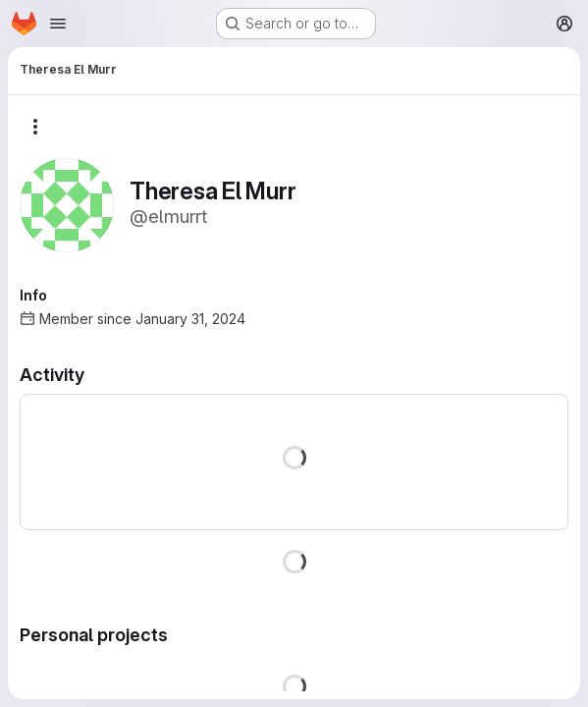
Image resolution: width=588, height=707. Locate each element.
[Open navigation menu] (58, 24)
